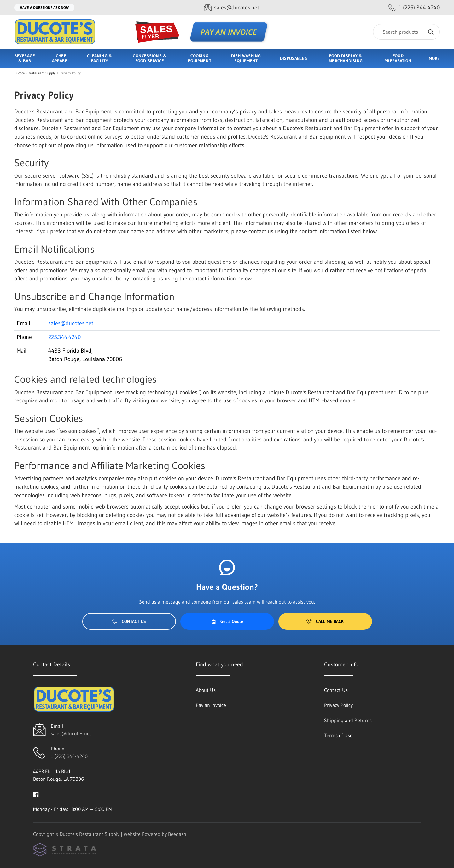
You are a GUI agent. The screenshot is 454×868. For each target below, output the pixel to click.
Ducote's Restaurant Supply (35, 73)
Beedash (177, 834)
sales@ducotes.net (71, 323)
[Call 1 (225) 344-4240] (414, 8)
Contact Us (129, 621)
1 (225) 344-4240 (69, 756)
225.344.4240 (64, 337)
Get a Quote (227, 621)
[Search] (406, 32)
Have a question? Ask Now (44, 7)
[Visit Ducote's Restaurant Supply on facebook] (36, 794)
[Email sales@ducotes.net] (232, 8)
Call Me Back (325, 621)
